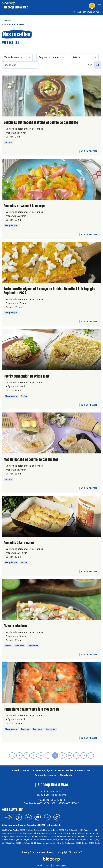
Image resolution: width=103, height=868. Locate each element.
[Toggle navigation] (100, 7)
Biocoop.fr (26, 852)
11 (76, 755)
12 (84, 755)
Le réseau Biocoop (45, 852)
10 (69, 755)
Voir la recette (89, 151)
